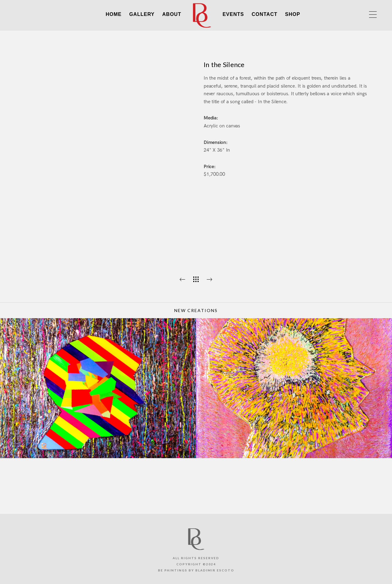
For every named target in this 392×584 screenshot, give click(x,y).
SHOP (293, 14)
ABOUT (172, 14)
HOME (114, 14)
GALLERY (142, 14)
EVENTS (233, 14)
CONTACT (265, 14)
